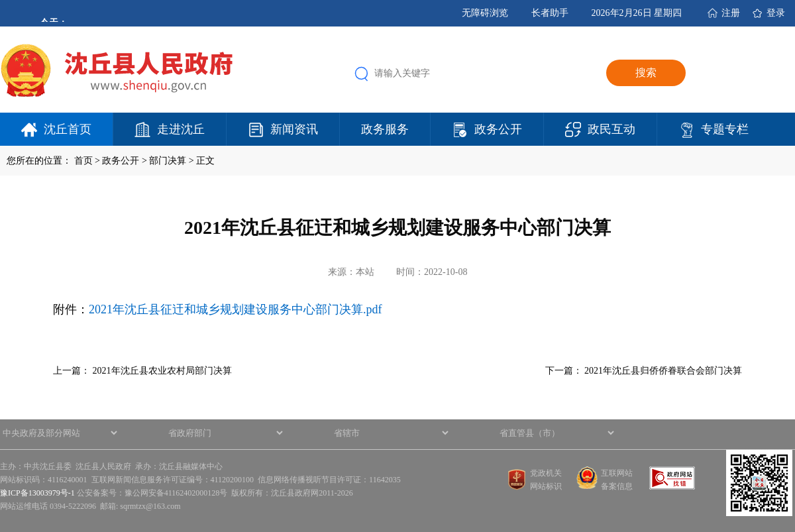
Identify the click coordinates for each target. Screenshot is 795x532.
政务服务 (385, 129)
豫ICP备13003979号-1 (37, 493)
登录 (776, 13)
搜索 (646, 73)
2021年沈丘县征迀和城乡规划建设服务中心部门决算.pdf (236, 309)
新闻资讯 (294, 129)
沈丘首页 (68, 129)
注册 (731, 13)
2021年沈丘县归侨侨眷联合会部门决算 (663, 371)
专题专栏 (725, 129)
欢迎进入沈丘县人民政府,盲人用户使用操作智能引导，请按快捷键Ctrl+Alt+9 (0, 0)
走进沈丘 (181, 129)
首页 (83, 161)
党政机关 (546, 473)
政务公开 (498, 129)
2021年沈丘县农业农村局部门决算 (162, 371)
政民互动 (611, 129)
